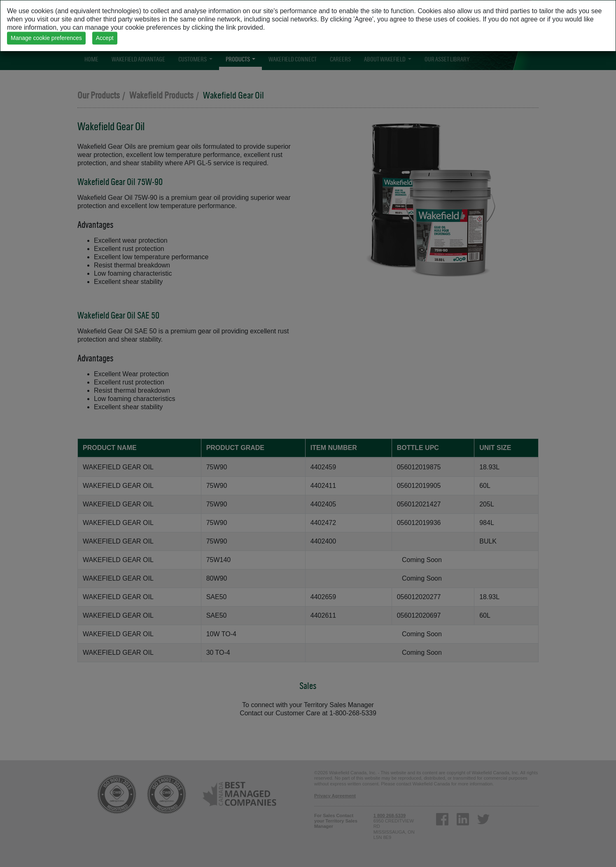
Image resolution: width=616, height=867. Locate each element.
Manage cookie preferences (46, 38)
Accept (105, 38)
